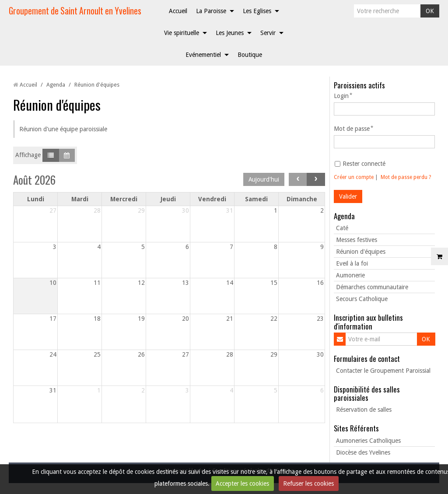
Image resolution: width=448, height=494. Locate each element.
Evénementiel (203, 55)
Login (341, 96)
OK (430, 11)
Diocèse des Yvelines (363, 452)
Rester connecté (360, 164)
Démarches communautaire (372, 287)
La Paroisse (211, 11)
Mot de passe (352, 129)
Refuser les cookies (308, 483)
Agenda (56, 85)
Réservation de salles (364, 410)
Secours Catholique (362, 299)
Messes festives (357, 240)
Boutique (250, 55)
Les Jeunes (230, 33)
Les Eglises (257, 11)
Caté (342, 228)
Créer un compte (354, 177)
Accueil (178, 11)
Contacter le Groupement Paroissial (383, 371)
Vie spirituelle (182, 33)
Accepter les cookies (242, 483)
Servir (268, 33)
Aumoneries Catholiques (368, 441)
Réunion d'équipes (361, 252)
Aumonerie (350, 275)
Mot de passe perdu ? (406, 177)
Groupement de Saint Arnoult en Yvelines (75, 11)
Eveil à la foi (352, 263)
